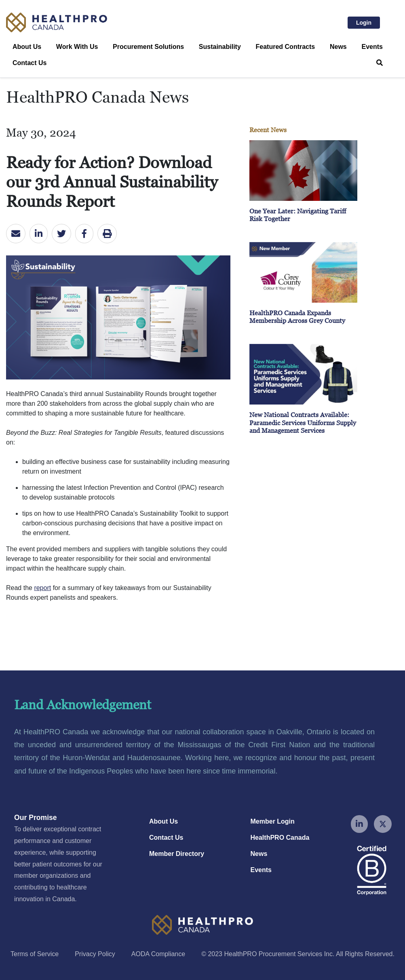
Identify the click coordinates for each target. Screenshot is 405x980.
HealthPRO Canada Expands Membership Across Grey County (297, 317)
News (338, 47)
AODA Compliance (158, 954)
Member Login (273, 821)
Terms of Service (35, 954)
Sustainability (220, 47)
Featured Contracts (286, 47)
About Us (163, 821)
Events (372, 47)
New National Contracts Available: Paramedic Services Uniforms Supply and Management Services (303, 422)
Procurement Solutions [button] (148, 47)
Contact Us (30, 63)
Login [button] (368, 22)
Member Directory (177, 854)
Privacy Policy (95, 954)
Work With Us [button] (77, 47)
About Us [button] (27, 47)
